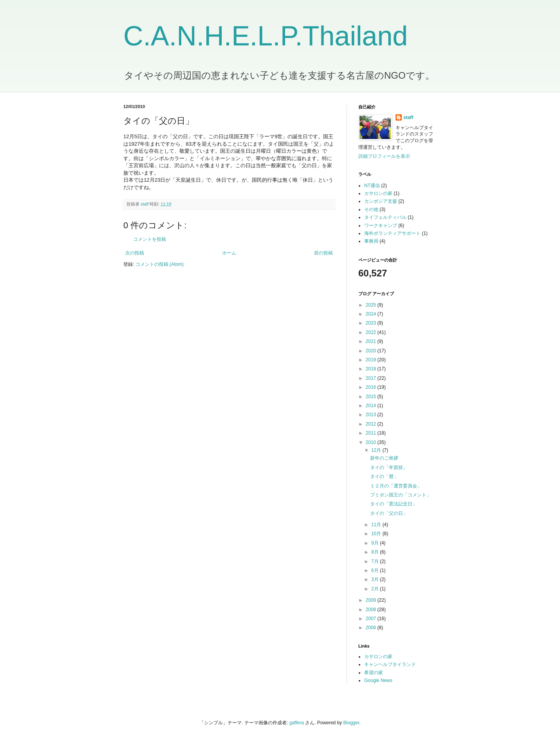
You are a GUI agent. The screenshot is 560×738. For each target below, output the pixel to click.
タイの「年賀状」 (389, 467)
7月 (376, 561)
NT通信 (372, 186)
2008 (372, 610)
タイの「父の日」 (389, 513)
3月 (376, 579)
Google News (378, 680)
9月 (376, 543)
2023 (372, 323)
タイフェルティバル (385, 217)
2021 (372, 341)
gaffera (297, 723)
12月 (377, 450)
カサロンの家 (378, 193)
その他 (371, 209)
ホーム (229, 253)
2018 (372, 369)
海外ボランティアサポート (392, 233)
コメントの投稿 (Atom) (160, 264)
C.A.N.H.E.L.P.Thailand (266, 36)
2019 (372, 360)
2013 (372, 415)
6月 (376, 570)
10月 (377, 534)
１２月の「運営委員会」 (396, 486)
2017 (372, 378)
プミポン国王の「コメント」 (401, 495)
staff (408, 117)
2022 (372, 332)
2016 (372, 387)
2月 (376, 589)
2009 (372, 600)
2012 (372, 424)
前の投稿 (323, 253)
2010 (372, 442)
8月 (376, 552)
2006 (372, 628)
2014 (372, 406)
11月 (377, 525)
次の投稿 (135, 253)
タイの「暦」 (384, 476)
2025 (372, 305)
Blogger (351, 723)
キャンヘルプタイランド (390, 664)
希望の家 (374, 673)
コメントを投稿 (150, 239)
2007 (372, 619)
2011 (372, 433)
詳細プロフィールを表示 (384, 156)
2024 (372, 314)
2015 (372, 397)
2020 (372, 351)
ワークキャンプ (381, 226)
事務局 (371, 241)
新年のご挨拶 (384, 458)
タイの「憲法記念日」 (394, 504)
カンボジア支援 (381, 201)
